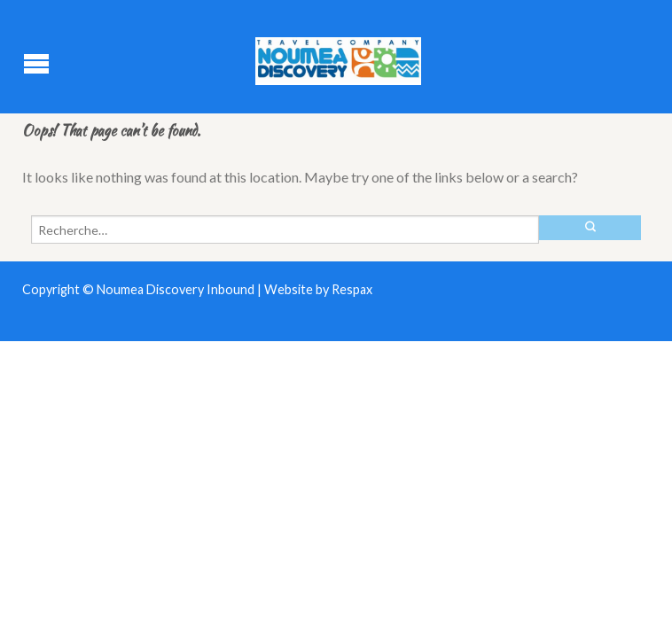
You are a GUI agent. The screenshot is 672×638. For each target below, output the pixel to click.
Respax (352, 289)
